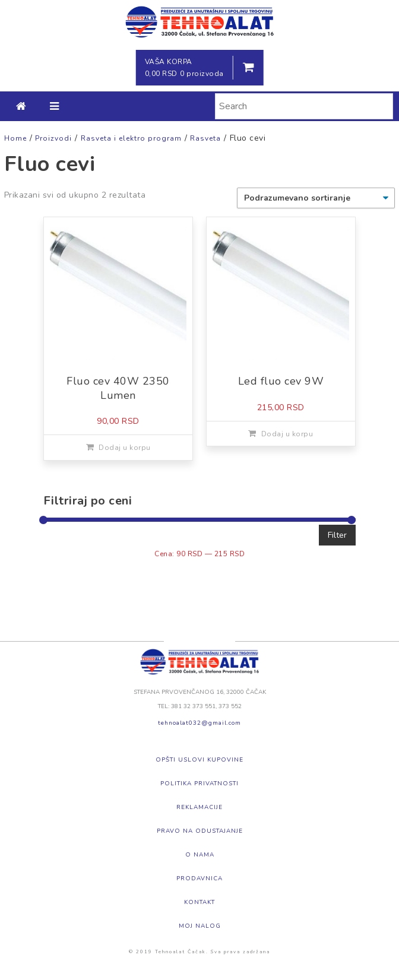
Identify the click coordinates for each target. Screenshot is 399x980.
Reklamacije (199, 807)
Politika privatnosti (199, 784)
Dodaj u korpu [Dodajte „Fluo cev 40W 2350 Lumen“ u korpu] (125, 448)
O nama (200, 855)
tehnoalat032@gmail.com (199, 723)
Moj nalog (200, 926)
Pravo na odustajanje (200, 831)
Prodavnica (199, 878)
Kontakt (199, 902)
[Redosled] (316, 198)
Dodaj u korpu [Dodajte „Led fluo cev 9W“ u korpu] (287, 434)
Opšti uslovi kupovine (199, 760)
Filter (337, 535)
